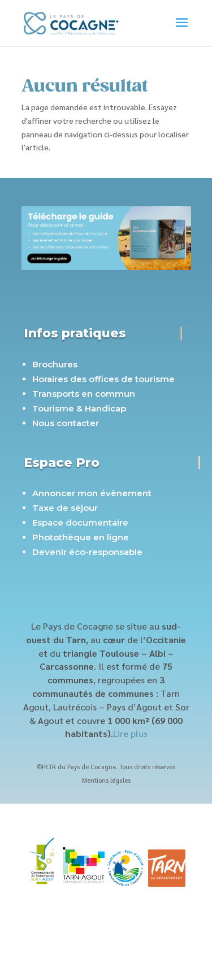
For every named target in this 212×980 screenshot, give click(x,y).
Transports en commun (84, 394)
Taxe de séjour (65, 508)
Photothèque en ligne (81, 537)
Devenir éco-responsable (87, 552)
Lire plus (130, 733)
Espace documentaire (80, 522)
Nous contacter (66, 423)
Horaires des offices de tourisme (103, 379)
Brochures (55, 364)
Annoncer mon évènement (92, 493)
